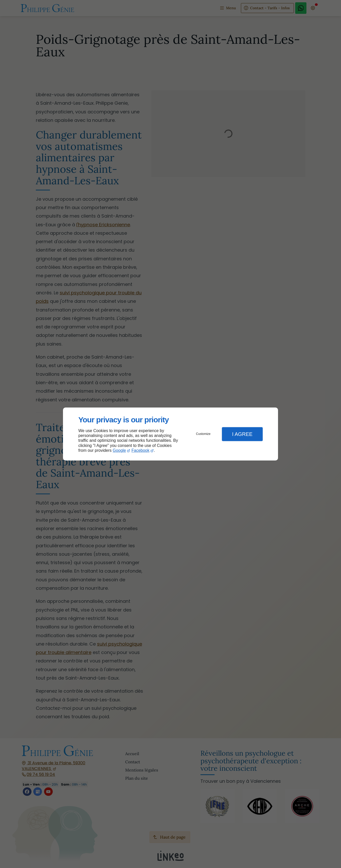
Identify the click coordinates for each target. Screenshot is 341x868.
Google (119, 450)
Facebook (141, 450)
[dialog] (170, 434)
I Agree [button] (242, 434)
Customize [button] (203, 434)
